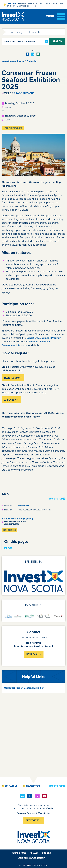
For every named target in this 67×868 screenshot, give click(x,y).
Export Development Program (44, 338)
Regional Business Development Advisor (26, 343)
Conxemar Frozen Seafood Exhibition (24, 688)
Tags (10, 548)
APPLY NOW (10, 400)
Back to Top (56, 499)
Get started (33, 820)
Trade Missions (24, 93)
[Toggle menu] (56, 16)
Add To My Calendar (13, 128)
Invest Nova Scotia (13, 61)
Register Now (12, 378)
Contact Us (11, 786)
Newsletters (33, 786)
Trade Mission (23, 506)
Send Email (33, 654)
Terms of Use (19, 853)
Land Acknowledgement (31, 858)
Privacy (34, 853)
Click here (12, 3)
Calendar (32, 61)
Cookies (46, 853)
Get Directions (9, 530)
